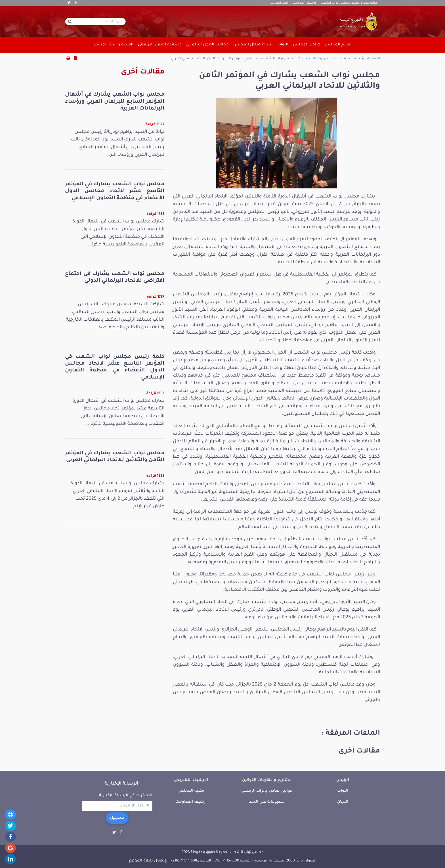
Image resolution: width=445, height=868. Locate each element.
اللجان (343, 802)
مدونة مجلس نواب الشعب (324, 59)
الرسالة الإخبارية (121, 784)
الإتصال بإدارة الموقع (149, 861)
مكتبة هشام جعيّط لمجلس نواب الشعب (349, 3)
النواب (343, 791)
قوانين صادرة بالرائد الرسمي (267, 791)
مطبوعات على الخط (267, 802)
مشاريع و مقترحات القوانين (267, 780)
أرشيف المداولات (304, 3)
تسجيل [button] (117, 818)
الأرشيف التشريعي (191, 780)
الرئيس (343, 780)
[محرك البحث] (95, 22)
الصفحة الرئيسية (366, 59)
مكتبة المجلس (191, 791)
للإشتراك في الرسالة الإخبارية (126, 796)
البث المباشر (279, 3)
